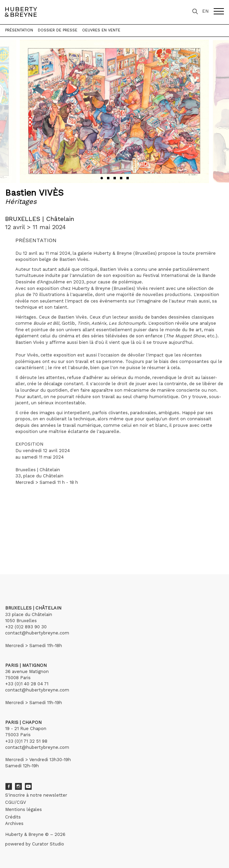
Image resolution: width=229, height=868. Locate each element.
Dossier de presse (58, 30)
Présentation (19, 30)
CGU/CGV (16, 802)
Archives (14, 823)
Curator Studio (48, 844)
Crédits (13, 817)
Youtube (28, 786)
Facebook (9, 786)
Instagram (18, 786)
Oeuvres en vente (101, 30)
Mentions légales (24, 809)
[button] (102, 178)
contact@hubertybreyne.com (37, 633)
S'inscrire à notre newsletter (36, 795)
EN (205, 11)
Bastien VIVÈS (34, 193)
